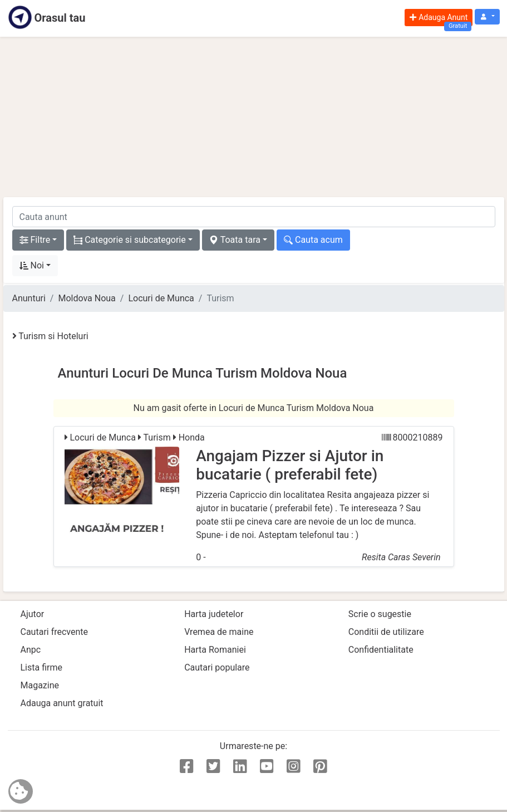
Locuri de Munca (161, 298)
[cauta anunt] (254, 217)
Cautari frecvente (55, 632)
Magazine (40, 685)
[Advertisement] (254, 117)
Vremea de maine (219, 632)
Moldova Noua (87, 298)
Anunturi (29, 298)
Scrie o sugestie (380, 614)
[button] (487, 17)
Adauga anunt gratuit (62, 703)
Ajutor (33, 614)
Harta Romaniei (215, 650)
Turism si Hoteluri (50, 336)
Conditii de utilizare (386, 632)
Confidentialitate (381, 650)
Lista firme (41, 667)
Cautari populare (217, 667)
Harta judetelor (214, 614)
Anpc (31, 650)
